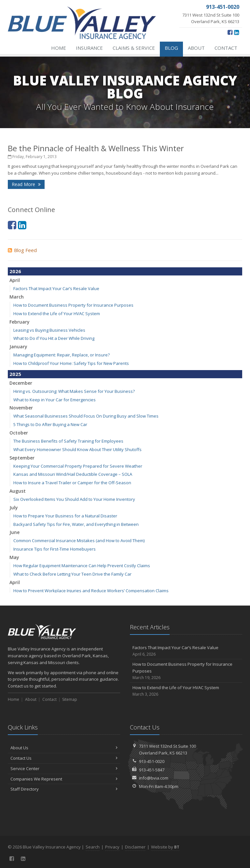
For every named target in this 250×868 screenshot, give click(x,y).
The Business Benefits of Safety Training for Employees (68, 441)
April (15, 280)
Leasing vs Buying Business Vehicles (49, 330)
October (19, 433)
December (21, 383)
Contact (226, 48)
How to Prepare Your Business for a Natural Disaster (65, 516)
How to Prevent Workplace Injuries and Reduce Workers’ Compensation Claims (91, 591)
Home (59, 48)
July (14, 507)
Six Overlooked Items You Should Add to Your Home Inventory (74, 499)
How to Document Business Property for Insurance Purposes (73, 305)
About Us (64, 748)
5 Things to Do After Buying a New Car (50, 424)
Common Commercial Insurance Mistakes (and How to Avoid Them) (79, 541)
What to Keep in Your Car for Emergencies (55, 400)
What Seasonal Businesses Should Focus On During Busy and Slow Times (86, 416)
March (17, 297)
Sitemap (70, 699)
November (21, 408)
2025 (15, 374)
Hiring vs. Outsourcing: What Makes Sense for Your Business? (74, 391)
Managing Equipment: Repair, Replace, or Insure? (62, 355)
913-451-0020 (152, 761)
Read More (26, 184)
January (18, 347)
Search (93, 847)
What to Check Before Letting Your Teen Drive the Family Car (72, 574)
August (18, 491)
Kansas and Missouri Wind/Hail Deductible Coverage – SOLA (73, 474)
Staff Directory (64, 789)
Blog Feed (22, 250)
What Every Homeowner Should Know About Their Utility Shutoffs (77, 449)
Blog (171, 48)
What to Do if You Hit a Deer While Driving (54, 338)
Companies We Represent (64, 779)
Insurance (89, 48)
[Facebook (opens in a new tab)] (230, 32)
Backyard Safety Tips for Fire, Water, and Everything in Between (76, 524)
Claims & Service (134, 48)
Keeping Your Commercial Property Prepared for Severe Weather (78, 466)
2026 (15, 271)
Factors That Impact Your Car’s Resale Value (56, 288)
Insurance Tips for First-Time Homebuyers (55, 549)
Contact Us (64, 758)
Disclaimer (135, 847)
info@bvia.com (154, 778)
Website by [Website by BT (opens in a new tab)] (165, 847)
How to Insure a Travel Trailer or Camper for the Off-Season (72, 483)
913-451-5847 (152, 770)
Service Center (64, 768)
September (22, 458)
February (20, 322)
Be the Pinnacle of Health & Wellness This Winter (96, 148)
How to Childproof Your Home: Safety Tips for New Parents (71, 363)
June (14, 532)
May (14, 557)
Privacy (112, 847)
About (196, 48)
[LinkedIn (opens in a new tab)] (236, 32)
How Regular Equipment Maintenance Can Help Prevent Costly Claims (82, 566)
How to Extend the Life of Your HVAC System (57, 314)
